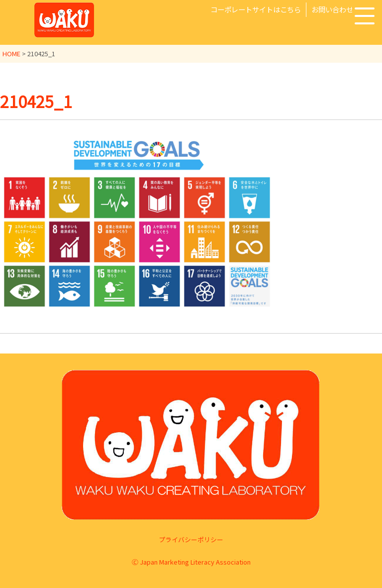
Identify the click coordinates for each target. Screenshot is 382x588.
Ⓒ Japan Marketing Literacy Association (191, 562)
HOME (11, 54)
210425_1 (36, 101)
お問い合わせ (332, 9)
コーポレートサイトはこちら (256, 9)
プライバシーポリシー (191, 539)
